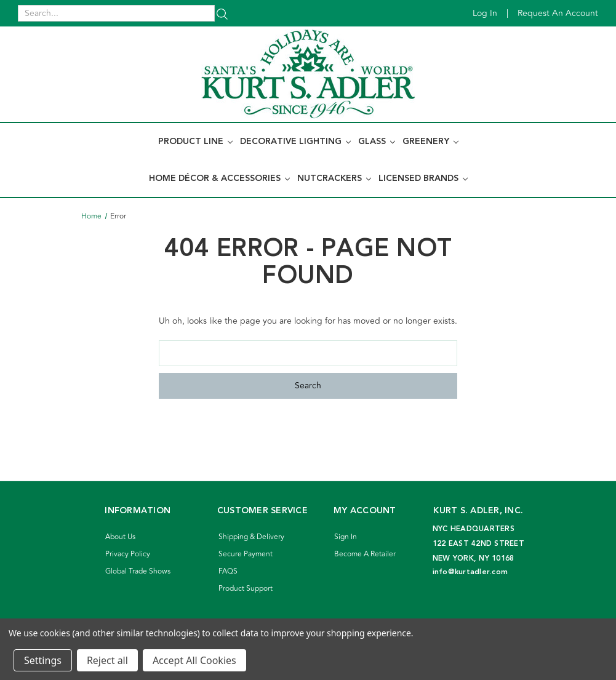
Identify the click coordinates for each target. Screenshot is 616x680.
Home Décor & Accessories (219, 178)
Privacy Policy (128, 554)
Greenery (430, 142)
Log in (485, 13)
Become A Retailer (365, 554)
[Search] (222, 13)
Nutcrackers (334, 178)
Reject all (107, 660)
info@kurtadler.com (470, 572)
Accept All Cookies (194, 660)
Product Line (195, 142)
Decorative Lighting (295, 142)
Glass (377, 142)
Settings (43, 660)
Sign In (346, 537)
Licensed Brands (423, 178)
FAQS (228, 571)
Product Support (246, 589)
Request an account (558, 13)
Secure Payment (246, 554)
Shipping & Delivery (251, 537)
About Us (120, 537)
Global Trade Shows (138, 571)
